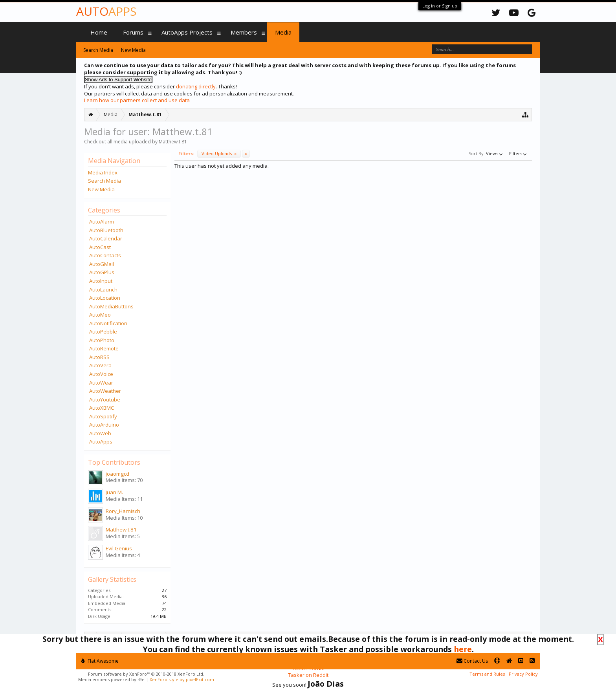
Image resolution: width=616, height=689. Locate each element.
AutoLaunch (103, 290)
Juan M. (114, 492)
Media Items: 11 (124, 499)
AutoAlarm (102, 222)
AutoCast (100, 247)
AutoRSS (99, 357)
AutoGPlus (102, 272)
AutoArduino (104, 425)
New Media (101, 189)
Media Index (103, 172)
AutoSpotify (103, 416)
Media (283, 32)
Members (244, 32)
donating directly (196, 86)
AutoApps (101, 442)
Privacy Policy (523, 674)
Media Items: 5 (123, 536)
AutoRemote (104, 348)
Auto (106, 11)
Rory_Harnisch (123, 511)
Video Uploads (219, 153)
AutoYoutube (105, 399)
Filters (519, 153)
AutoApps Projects (187, 32)
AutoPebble (103, 332)
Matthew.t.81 (121, 530)
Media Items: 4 (123, 555)
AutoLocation (105, 298)
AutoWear (101, 383)
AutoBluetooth (106, 230)
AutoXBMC (102, 408)
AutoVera (100, 365)
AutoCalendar (106, 238)
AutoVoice (101, 374)
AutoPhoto (102, 340)
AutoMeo (100, 315)
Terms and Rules (487, 674)
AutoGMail (102, 264)
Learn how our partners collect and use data (137, 100)
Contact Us (472, 661)
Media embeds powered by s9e (111, 679)
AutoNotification (108, 323)
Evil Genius (119, 548)
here (463, 649)
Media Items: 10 (124, 518)
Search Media (104, 181)
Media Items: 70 (124, 480)
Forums (133, 32)
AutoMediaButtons (111, 306)
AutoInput (101, 281)
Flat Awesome (100, 661)
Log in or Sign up (440, 6)
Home (99, 32)
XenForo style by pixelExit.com (182, 679)
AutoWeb (100, 433)
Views (495, 153)
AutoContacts (105, 255)
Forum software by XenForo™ (146, 674)
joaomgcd (117, 474)
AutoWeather (105, 391)
